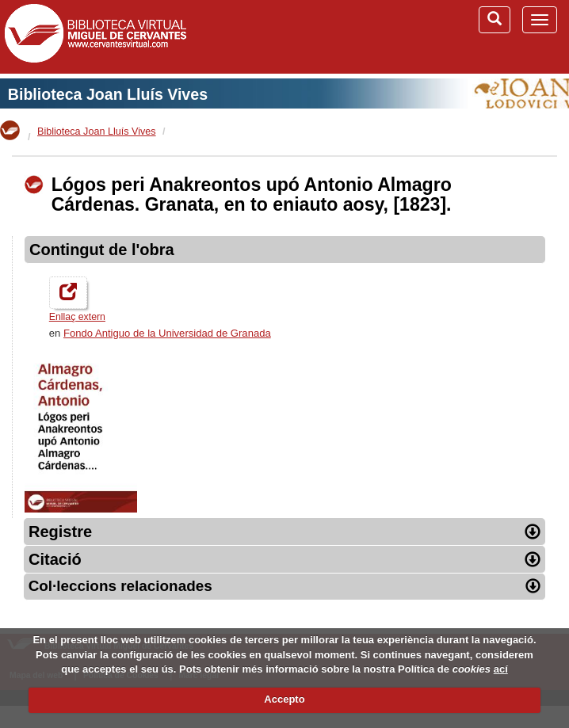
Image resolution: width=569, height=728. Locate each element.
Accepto (284, 699)
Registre (284, 532)
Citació (284, 559)
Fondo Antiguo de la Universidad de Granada (167, 333)
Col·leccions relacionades (285, 586)
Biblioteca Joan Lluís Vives (108, 94)
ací (501, 669)
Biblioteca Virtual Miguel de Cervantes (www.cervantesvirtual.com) (95, 36)
